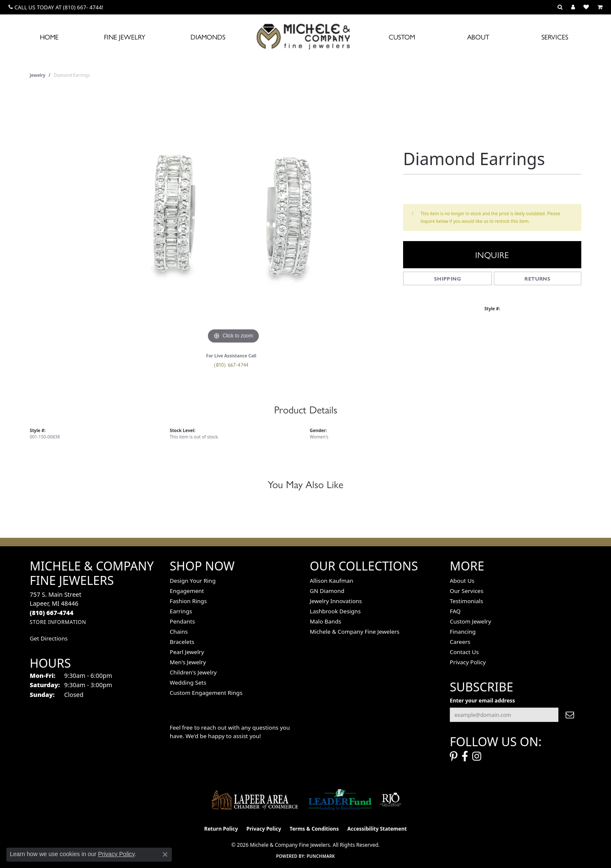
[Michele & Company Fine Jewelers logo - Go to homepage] (305, 36)
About (478, 37)
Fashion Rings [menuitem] (188, 601)
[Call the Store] (52, 613)
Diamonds (208, 37)
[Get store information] (58, 622)
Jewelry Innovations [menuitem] (336, 601)
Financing (463, 632)
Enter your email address (482, 701)
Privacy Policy (468, 662)
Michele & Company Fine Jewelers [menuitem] (355, 632)
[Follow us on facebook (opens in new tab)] (465, 756)
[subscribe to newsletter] (570, 715)
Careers (460, 642)
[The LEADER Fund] (340, 800)
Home (49, 37)
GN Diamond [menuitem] (327, 591)
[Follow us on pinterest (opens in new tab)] (454, 756)
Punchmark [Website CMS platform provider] (321, 856)
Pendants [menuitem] (182, 621)
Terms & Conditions (314, 829)
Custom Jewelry (470, 621)
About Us (462, 581)
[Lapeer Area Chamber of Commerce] (255, 800)
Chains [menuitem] (179, 632)
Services (555, 37)
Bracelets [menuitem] (182, 642)
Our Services (467, 591)
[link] (56, 7)
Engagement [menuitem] (187, 591)
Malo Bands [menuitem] (325, 621)
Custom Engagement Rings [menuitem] (206, 693)
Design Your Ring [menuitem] (193, 581)
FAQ (455, 611)
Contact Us (464, 652)
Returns (537, 278)
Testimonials (467, 601)
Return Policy (221, 829)
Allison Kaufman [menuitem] (332, 581)
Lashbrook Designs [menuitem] (335, 611)
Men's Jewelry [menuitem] (188, 662)
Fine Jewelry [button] (125, 37)
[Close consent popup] (165, 854)
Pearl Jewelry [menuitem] (187, 652)
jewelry (38, 75)
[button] (560, 7)
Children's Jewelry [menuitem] (193, 672)
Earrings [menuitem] (181, 611)
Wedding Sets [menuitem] (188, 683)
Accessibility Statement (377, 829)
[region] (233, 219)
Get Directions (49, 638)
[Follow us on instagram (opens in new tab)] (477, 756)
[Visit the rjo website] (391, 800)
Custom (402, 37)
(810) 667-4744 (231, 364)
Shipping (447, 278)
